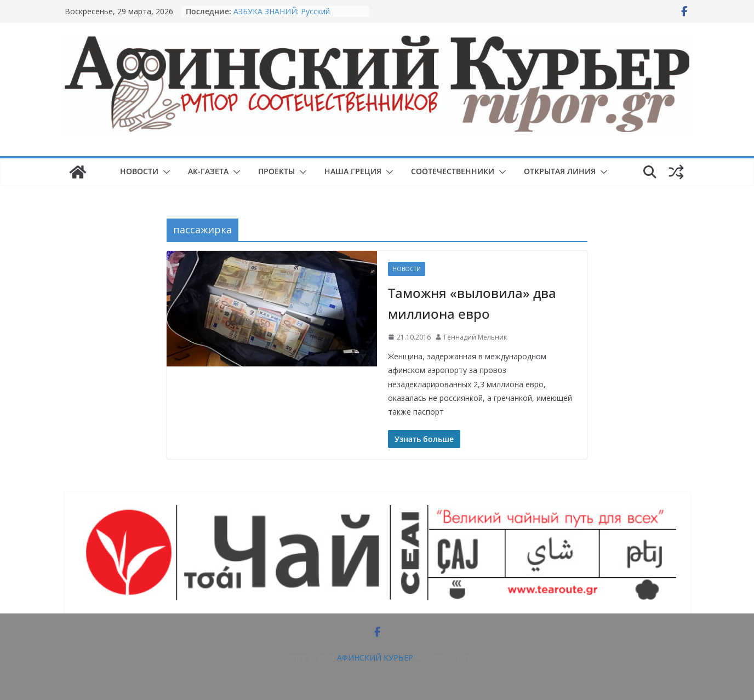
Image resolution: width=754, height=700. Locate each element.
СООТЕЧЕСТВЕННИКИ (453, 171)
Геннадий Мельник (475, 337)
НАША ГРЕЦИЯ (353, 171)
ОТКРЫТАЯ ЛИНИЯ (560, 171)
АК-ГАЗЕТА (208, 171)
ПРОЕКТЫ (276, 171)
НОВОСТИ (139, 171)
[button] (164, 172)
